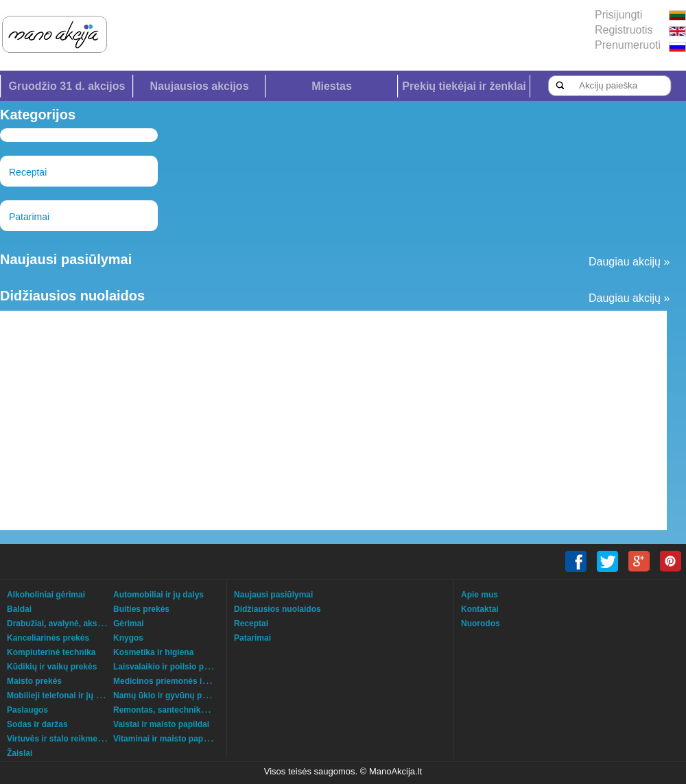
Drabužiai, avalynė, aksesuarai (66, 623)
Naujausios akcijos (199, 86)
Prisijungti (618, 15)
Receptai (28, 172)
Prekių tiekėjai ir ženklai (464, 86)
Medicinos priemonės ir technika (177, 681)
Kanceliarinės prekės (48, 638)
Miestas (332, 86)
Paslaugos (27, 710)
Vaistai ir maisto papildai (161, 724)
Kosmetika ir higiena (153, 652)
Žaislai (20, 753)
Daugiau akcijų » (629, 262)
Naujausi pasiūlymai (273, 595)
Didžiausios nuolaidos (277, 609)
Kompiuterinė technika (51, 652)
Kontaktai (480, 609)
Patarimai (29, 217)
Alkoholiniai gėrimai (46, 595)
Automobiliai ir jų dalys (158, 595)
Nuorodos (481, 623)
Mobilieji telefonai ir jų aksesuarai (72, 696)
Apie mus (480, 595)
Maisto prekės (34, 681)
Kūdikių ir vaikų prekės (52, 667)
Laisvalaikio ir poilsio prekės (169, 667)
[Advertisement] (305, 420)
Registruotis (624, 30)
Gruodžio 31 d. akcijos (67, 86)
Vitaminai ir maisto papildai (166, 739)
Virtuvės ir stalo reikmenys (59, 739)
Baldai (19, 609)
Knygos (128, 638)
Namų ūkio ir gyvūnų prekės (168, 696)
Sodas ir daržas (37, 724)
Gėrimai (129, 623)
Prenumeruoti (628, 45)
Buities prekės (141, 609)
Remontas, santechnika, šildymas (179, 710)
